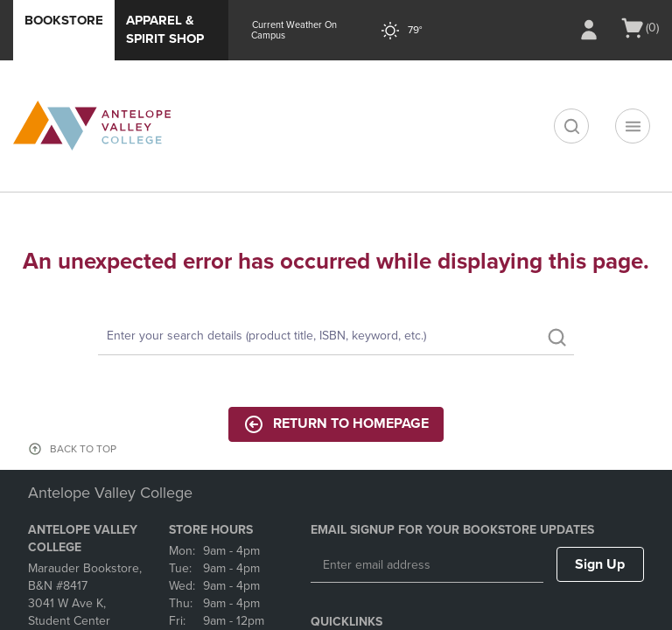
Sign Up (600, 564)
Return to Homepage (336, 424)
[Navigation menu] (633, 126)
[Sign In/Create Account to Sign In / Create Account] (589, 30)
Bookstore (64, 20)
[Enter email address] (427, 565)
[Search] (336, 337)
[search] (571, 126)
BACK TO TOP (83, 449)
